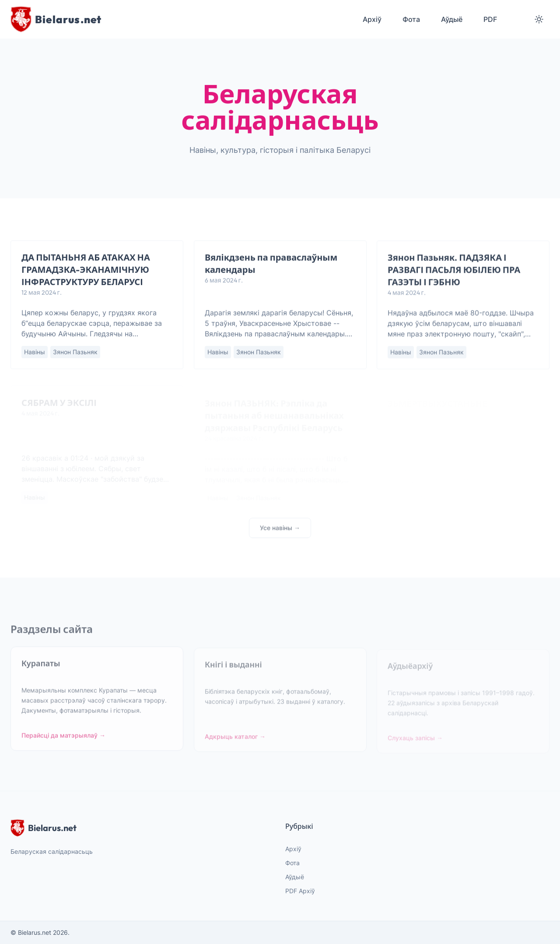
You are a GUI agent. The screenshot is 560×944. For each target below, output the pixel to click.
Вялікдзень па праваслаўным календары (271, 264)
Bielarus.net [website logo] (44, 828)
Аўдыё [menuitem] (452, 19)
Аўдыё (295, 877)
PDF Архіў (300, 891)
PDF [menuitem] (490, 19)
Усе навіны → (280, 531)
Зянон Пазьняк (75, 352)
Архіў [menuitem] (372, 19)
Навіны (35, 352)
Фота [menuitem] (411, 19)
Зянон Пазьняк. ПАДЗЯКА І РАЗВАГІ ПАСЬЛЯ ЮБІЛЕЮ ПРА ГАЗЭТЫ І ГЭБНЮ (454, 270)
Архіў (293, 849)
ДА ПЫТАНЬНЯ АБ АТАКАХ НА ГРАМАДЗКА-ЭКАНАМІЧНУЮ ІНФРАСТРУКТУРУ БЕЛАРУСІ (86, 270)
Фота (292, 863)
